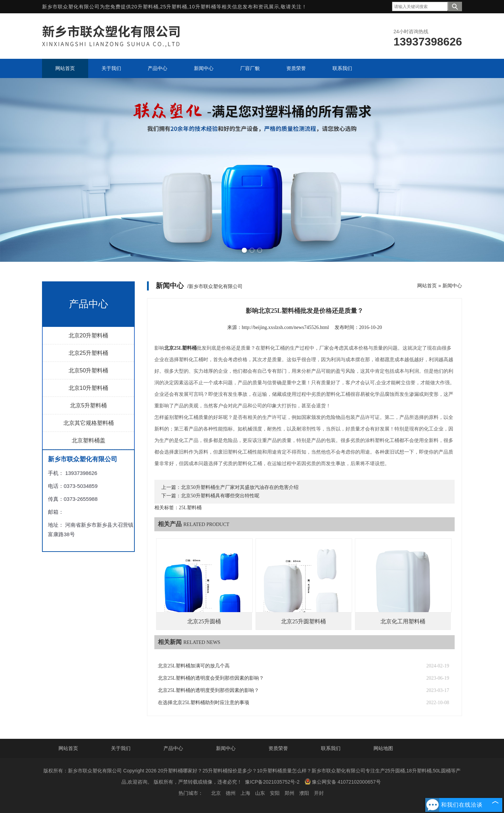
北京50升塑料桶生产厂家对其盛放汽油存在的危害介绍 (240, 487)
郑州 (289, 793)
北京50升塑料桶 (89, 370)
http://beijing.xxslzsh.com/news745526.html (285, 327)
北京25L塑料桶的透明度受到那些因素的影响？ (208, 690)
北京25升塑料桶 (89, 353)
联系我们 (331, 748)
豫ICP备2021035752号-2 (272, 782)
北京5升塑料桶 (88, 405)
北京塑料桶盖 (89, 440)
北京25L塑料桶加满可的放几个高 (194, 666)
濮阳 (304, 793)
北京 (216, 793)
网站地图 (383, 748)
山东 (260, 793)
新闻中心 (452, 286)
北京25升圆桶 (204, 621)
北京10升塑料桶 (89, 388)
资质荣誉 (278, 748)
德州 (231, 793)
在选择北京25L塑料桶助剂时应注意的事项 (204, 703)
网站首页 (427, 286)
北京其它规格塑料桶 (89, 423)
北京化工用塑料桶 (403, 621)
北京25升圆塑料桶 (303, 621)
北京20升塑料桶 (89, 335)
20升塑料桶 (145, 7)
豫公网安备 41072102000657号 (343, 782)
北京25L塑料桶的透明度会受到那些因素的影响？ (211, 678)
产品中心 (173, 748)
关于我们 (121, 748)
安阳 (275, 793)
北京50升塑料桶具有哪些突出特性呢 (220, 496)
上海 (245, 793)
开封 (319, 793)
